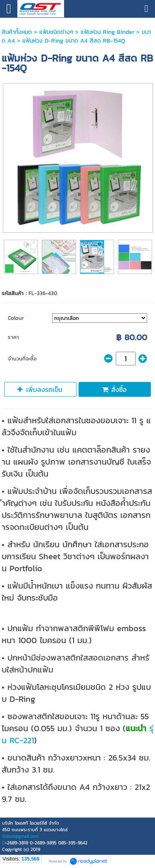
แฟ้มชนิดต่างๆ (56, 32)
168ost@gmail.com (20, 836)
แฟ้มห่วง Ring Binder (107, 32)
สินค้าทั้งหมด (17, 32)
